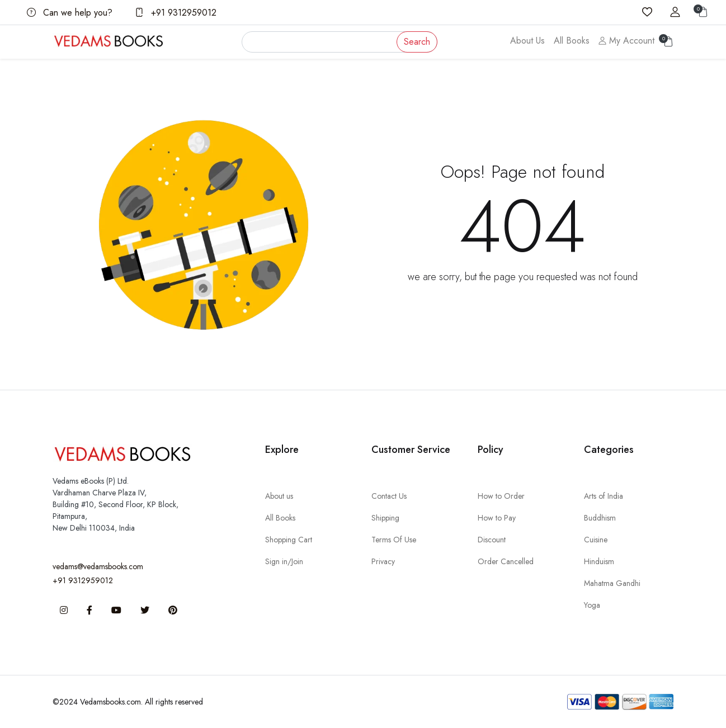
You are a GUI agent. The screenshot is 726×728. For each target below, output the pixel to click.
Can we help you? (70, 13)
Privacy (383, 561)
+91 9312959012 (176, 13)
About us (279, 496)
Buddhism (600, 518)
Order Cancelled (506, 561)
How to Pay (497, 518)
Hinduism (599, 561)
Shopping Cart (289, 540)
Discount (492, 540)
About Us (527, 41)
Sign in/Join (284, 561)
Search (417, 42)
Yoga (592, 605)
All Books (572, 41)
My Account (626, 41)
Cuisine (596, 540)
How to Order (501, 496)
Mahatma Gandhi (612, 583)
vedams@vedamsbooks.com (98, 566)
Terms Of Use (394, 540)
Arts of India (604, 496)
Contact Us (389, 496)
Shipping (385, 518)
